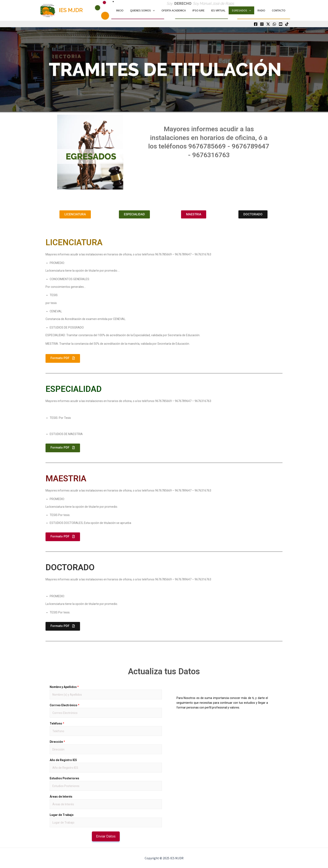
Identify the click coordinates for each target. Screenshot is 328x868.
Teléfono (57, 723)
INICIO (126, 10)
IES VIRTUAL (221, 10)
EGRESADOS (244, 10)
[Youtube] (281, 24)
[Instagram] (262, 24)
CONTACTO (279, 10)
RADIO (263, 10)
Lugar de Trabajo (62, 815)
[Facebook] (256, 24)
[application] (158, 10)
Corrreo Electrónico (64, 705)
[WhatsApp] (274, 24)
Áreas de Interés (61, 797)
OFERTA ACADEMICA (178, 10)
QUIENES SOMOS (148, 10)
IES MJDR (71, 10)
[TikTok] (287, 24)
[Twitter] (268, 24)
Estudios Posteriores (64, 778)
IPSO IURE (202, 10)
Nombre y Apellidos (64, 687)
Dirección (57, 742)
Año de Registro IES (63, 760)
